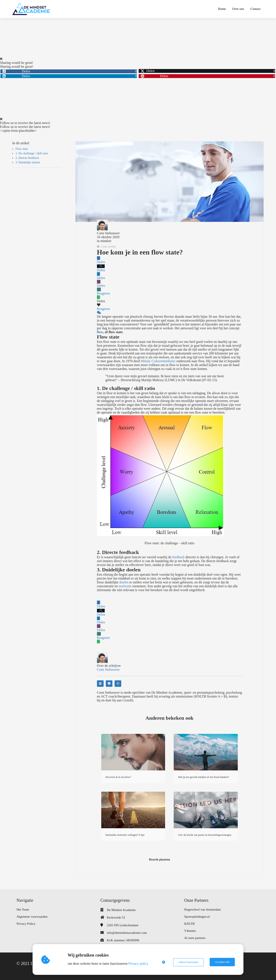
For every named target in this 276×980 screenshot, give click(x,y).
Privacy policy (139, 964)
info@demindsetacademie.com (127, 933)
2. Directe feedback (27, 158)
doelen (124, 582)
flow (100, 332)
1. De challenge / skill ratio (32, 153)
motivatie (125, 586)
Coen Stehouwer (108, 233)
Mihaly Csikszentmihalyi (158, 361)
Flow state (22, 149)
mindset (106, 241)
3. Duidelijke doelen (28, 162)
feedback (178, 557)
